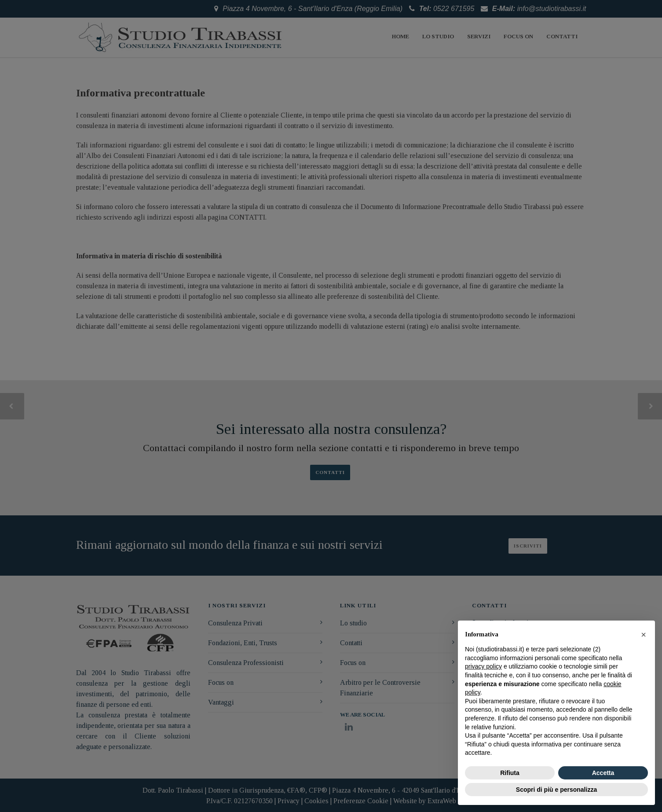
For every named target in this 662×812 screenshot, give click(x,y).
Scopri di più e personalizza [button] (556, 790)
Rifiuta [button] (510, 773)
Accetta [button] (603, 773)
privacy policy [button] (483, 666)
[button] (644, 635)
